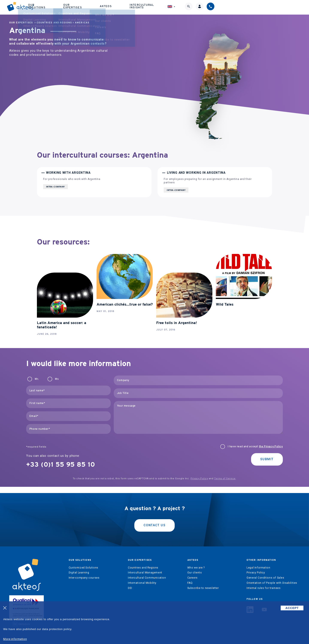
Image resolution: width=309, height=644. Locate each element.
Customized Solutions (83, 568)
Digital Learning (79, 573)
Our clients (195, 573)
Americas (82, 23)
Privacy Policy (199, 479)
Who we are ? (196, 568)
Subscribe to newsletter (203, 588)
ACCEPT (292, 608)
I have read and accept (255, 446)
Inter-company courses (84, 578)
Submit (267, 459)
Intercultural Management (145, 573)
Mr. (37, 379)
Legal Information (258, 568)
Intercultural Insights (220, 6)
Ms (57, 379)
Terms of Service (225, 479)
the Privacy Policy (271, 446)
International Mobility (142, 583)
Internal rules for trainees (264, 588)
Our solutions (111, 6)
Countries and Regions (54, 23)
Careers (192, 578)
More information (15, 639)
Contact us (154, 525)
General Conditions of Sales (265, 578)
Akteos (181, 6)
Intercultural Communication (147, 578)
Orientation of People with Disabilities (272, 583)
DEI (130, 588)
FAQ (190, 583)
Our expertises (149, 6)
